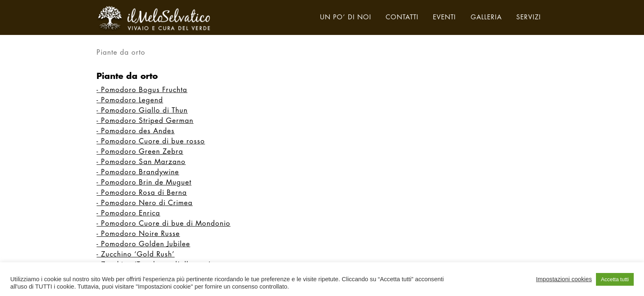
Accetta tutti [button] (615, 279)
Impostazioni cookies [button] (564, 279)
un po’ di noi (346, 18)
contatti (402, 18)
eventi (444, 18)
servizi (529, 18)
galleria (486, 18)
